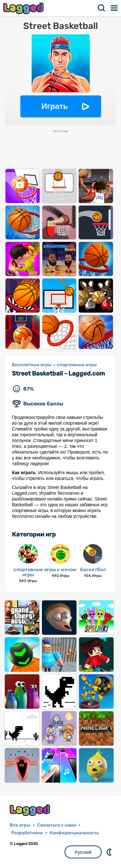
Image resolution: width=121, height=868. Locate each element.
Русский (83, 852)
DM (110, 852)
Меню (115, 8)
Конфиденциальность (74, 833)
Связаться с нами (57, 825)
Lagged (24, 8)
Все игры (20, 825)
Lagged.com (31, 810)
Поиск (102, 8)
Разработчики (27, 833)
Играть (55, 106)
